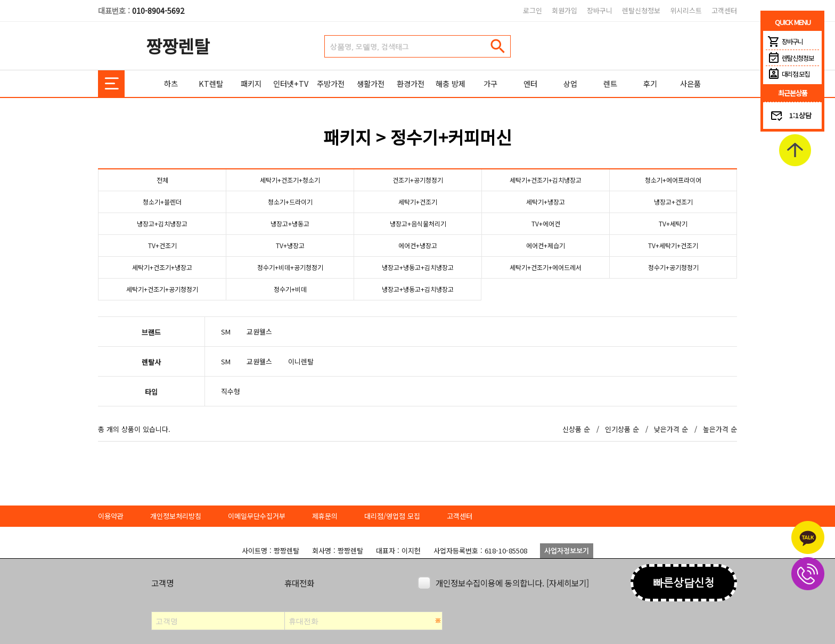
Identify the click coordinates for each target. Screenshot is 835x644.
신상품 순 (576, 429)
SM (226, 332)
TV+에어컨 (546, 223)
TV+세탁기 (673, 223)
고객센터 (724, 10)
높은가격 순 (720, 429)
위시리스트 (686, 10)
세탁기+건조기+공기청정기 (162, 289)
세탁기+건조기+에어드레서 (546, 267)
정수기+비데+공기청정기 (290, 267)
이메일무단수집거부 (257, 516)
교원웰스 (259, 332)
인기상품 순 (622, 429)
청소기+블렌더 (162, 202)
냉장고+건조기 (673, 202)
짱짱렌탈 (178, 46)
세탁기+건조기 (418, 202)
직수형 (231, 391)
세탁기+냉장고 (546, 202)
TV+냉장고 (290, 245)
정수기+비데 (290, 289)
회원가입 (564, 10)
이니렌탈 (301, 361)
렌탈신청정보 (641, 10)
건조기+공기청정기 (418, 180)
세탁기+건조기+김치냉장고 (546, 180)
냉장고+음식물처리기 (418, 223)
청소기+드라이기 (290, 202)
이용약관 (111, 516)
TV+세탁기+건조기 (673, 245)
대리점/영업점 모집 (392, 516)
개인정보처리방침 (176, 516)
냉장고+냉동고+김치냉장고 (418, 267)
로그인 (533, 10)
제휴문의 (325, 516)
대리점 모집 (788, 74)
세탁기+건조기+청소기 (290, 180)
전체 (162, 180)
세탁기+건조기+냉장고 (162, 267)
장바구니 (600, 10)
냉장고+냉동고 (290, 223)
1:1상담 (800, 115)
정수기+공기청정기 (673, 267)
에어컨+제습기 (546, 245)
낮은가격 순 (671, 429)
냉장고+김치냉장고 (162, 223)
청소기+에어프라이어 (673, 180)
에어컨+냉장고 (418, 245)
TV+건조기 (162, 245)
